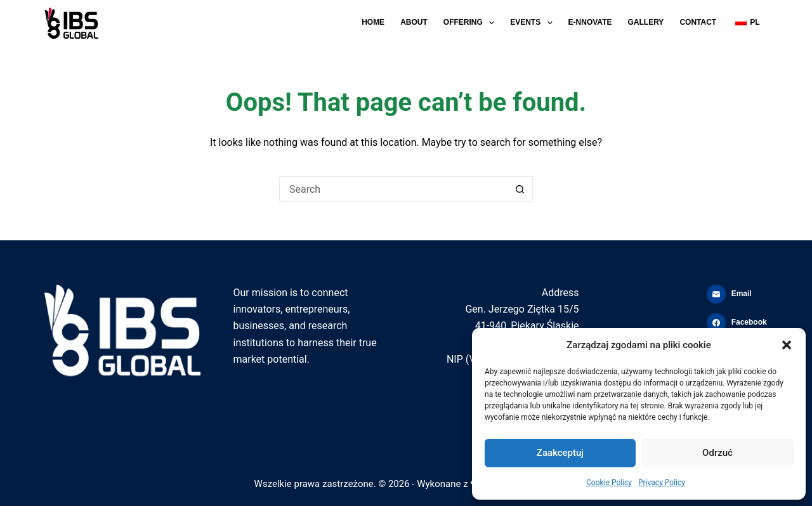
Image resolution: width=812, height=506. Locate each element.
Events (534, 23)
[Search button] (520, 189)
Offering (471, 23)
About (414, 22)
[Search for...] (393, 189)
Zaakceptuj (560, 453)
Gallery (645, 22)
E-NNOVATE (590, 22)
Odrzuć (717, 453)
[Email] (737, 294)
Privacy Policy (662, 483)
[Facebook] (737, 323)
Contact (698, 22)
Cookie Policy (609, 483)
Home (373, 22)
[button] (787, 345)
